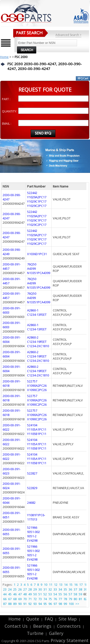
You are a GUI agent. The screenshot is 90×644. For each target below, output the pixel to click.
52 (45, 594)
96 (50, 604)
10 (46, 585)
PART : (6, 99)
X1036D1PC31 (37, 254)
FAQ (49, 619)
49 (30, 594)
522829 (32, 488)
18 (86, 585)
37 (75, 589)
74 (45, 599)
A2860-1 (33, 310)
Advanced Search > (68, 35)
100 (71, 604)
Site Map (68, 619)
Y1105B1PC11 (37, 434)
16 (76, 585)
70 (25, 599)
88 (10, 604)
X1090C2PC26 (37, 390)
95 (45, 604)
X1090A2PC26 (37, 386)
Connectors (69, 626)
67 (10, 599)
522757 (32, 381)
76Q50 (32, 264)
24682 (31, 503)
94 (40, 604)
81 (80, 599)
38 (80, 589)
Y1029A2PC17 (37, 197)
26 (20, 589)
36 (70, 589)
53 (50, 594)
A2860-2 (33, 337)
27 (25, 589)
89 (15, 604)
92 (30, 604)
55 (60, 594)
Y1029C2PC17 (37, 206)
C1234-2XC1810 (38, 346)
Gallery (56, 633)
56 (65, 594)
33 (55, 589)
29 (35, 589)
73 (40, 599)
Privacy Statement (69, 640)
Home (4, 57)
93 (35, 604)
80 (75, 599)
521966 (32, 527)
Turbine (35, 633)
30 (40, 589)
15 (71, 585)
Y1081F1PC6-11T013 (36, 517)
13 (61, 585)
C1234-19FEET (37, 342)
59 (80, 594)
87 (5, 604)
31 (45, 589)
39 (85, 589)
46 (15, 594)
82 (85, 599)
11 (51, 585)
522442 (32, 193)
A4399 (31, 269)
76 (55, 599)
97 (55, 604)
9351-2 (32, 536)
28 (30, 589)
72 (35, 599)
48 (25, 594)
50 (35, 594)
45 (10, 594)
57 (70, 594)
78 (65, 599)
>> (77, 604)
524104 (32, 425)
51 (40, 594)
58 (75, 594)
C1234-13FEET (37, 315)
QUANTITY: (9, 111)
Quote (33, 619)
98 (60, 604)
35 (65, 589)
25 (15, 589)
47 (20, 594)
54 (55, 594)
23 (5, 589)
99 (65, 604)
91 (25, 604)
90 (20, 604)
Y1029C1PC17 (37, 201)
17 (81, 585)
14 (66, 585)
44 (5, 594)
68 (15, 599)
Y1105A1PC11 (37, 429)
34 (60, 589)
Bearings (42, 626)
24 (10, 589)
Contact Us (16, 626)
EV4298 (32, 540)
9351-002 (33, 532)
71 (30, 599)
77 (60, 599)
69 (20, 599)
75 (50, 599)
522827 (32, 473)
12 (56, 585)
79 (70, 599)
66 (5, 599)
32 (50, 589)
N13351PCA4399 (39, 273)
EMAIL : (7, 124)
